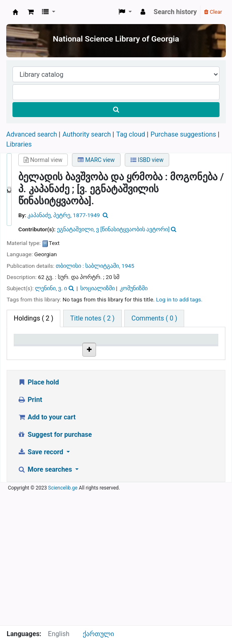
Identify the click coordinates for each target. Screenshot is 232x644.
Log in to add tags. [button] (179, 299)
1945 (128, 266)
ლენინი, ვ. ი (51, 288)
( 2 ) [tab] (33, 318)
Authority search (86, 134)
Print (30, 533)
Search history (175, 12)
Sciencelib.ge (63, 621)
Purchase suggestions (183, 134)
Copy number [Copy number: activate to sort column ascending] (131, 347)
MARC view (96, 160)
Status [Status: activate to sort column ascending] (164, 351)
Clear (213, 12)
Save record (41, 585)
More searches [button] (46, 602)
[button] (31, 12)
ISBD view (147, 160)
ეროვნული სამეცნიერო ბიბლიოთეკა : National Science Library (15, 12)
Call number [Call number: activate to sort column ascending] (98, 347)
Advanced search (32, 134)
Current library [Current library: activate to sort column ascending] (63, 347)
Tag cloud (131, 134)
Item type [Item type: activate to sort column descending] (25, 347)
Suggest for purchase (55, 567)
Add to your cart (47, 550)
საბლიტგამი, (103, 266)
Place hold (38, 515)
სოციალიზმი (97, 288)
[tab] (93, 318)
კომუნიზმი (134, 288)
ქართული (98, 634)
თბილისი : (70, 266)
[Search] (116, 110)
